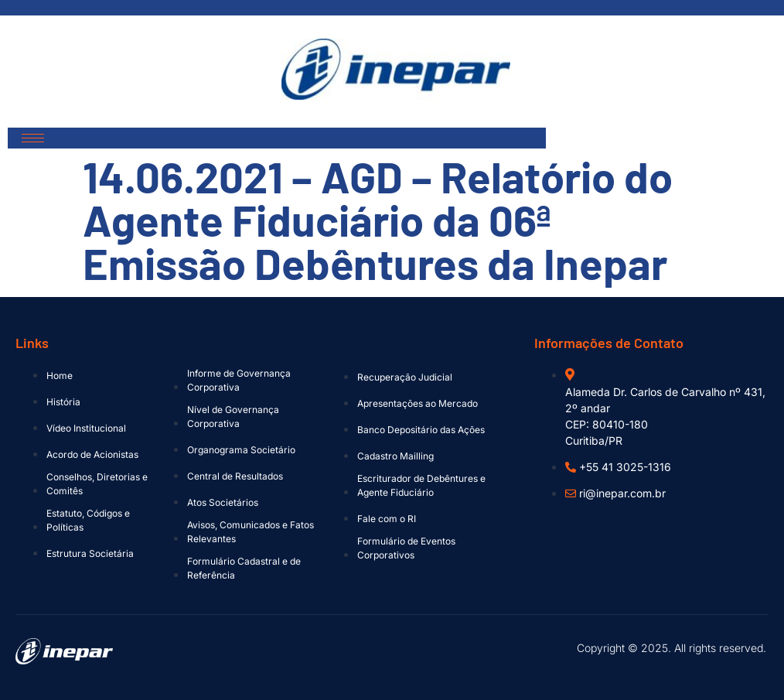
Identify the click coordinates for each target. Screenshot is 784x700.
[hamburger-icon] (33, 138)
